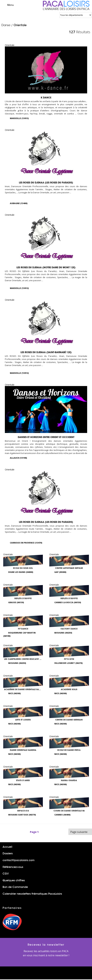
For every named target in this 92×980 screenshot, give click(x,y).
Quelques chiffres (14, 881)
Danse (6, 25)
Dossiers (8, 854)
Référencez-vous (13, 867)
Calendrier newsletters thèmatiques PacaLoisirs (32, 894)
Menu (8, 5)
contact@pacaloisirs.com (19, 861)
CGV (6, 874)
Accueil (7, 847)
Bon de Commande (15, 888)
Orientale (20, 25)
